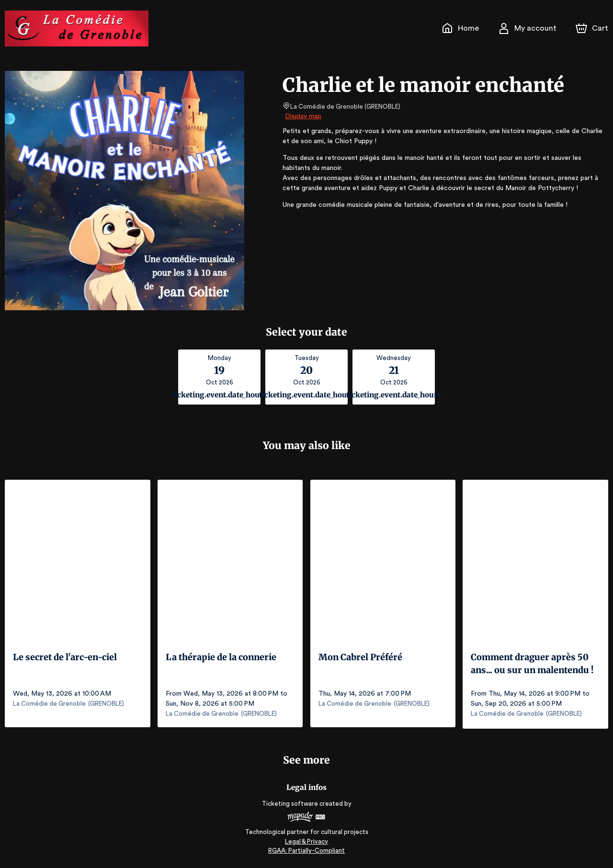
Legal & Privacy (306, 840)
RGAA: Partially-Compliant (306, 849)
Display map (303, 116)
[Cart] (593, 28)
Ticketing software (291, 802)
